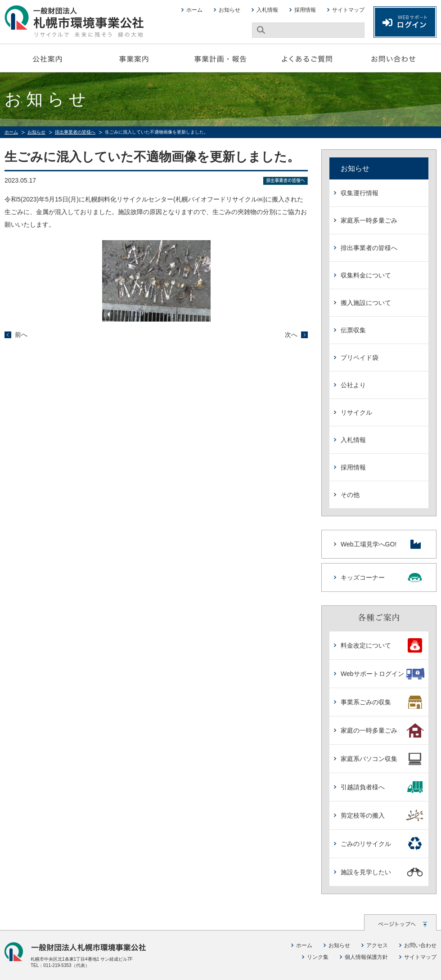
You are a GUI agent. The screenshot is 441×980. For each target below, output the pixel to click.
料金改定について (382, 645)
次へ (291, 335)
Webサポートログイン (382, 674)
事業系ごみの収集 (382, 702)
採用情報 (305, 10)
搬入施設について (366, 303)
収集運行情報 (360, 193)
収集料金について (366, 275)
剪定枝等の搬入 (382, 815)
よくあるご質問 (307, 58)
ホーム (194, 10)
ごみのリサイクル (382, 844)
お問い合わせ (393, 58)
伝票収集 (353, 330)
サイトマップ (348, 10)
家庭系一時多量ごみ (369, 220)
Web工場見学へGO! (382, 544)
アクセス (377, 945)
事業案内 (134, 58)
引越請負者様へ (382, 787)
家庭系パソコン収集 (382, 759)
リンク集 (318, 957)
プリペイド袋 (360, 358)
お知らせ (229, 10)
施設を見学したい (382, 872)
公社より (353, 385)
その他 (350, 495)
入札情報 (267, 10)
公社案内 (48, 58)
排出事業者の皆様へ (75, 132)
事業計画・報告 (220, 58)
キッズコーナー (382, 577)
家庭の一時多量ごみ (382, 730)
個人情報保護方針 (366, 957)
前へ (21, 335)
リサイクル (356, 412)
